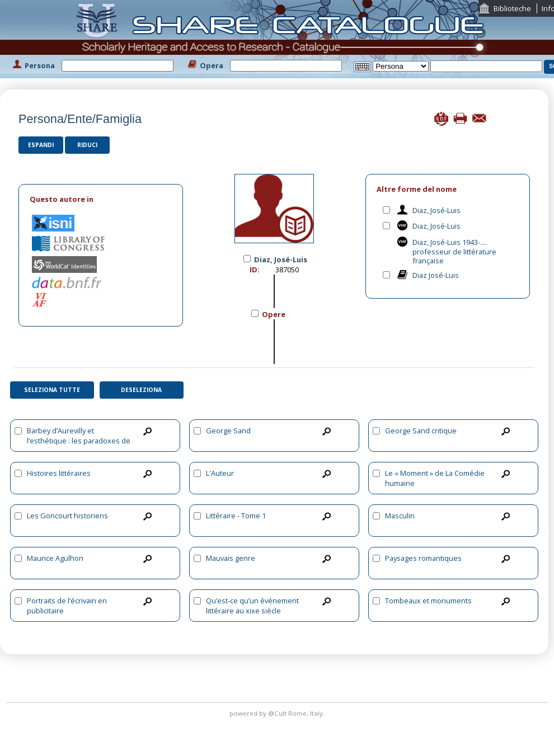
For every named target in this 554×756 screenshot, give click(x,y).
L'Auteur (220, 473)
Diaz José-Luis (436, 275)
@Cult (278, 713)
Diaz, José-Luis (436, 210)
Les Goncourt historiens (67, 516)
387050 (287, 270)
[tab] (101, 199)
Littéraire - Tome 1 (236, 516)
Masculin (400, 516)
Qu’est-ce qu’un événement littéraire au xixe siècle (252, 606)
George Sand (228, 431)
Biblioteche (512, 8)
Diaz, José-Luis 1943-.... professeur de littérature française (454, 251)
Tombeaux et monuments (428, 601)
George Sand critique (421, 431)
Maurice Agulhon (55, 558)
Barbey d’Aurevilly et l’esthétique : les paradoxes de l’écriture (79, 441)
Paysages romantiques (423, 558)
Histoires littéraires (59, 473)
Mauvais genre (231, 558)
